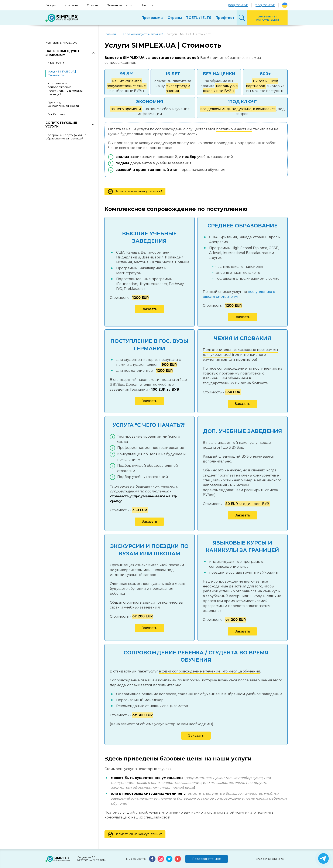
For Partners (56, 114)
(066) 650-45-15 (265, 5)
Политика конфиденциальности (63, 104)
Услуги (51, 5)
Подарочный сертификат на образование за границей (66, 137)
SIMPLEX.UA (56, 63)
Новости (147, 5)
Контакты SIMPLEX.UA (61, 43)
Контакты (71, 5)
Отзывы (93, 5)
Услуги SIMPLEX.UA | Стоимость (62, 73)
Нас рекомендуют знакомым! (63, 53)
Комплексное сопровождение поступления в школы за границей (65, 89)
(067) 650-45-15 (238, 5)
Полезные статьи (119, 5)
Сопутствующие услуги (61, 125)
